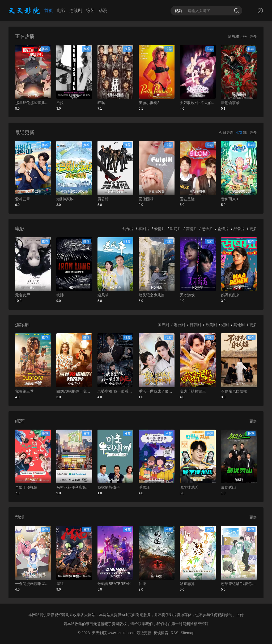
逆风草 (103, 295)
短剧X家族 (65, 199)
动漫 (103, 11)
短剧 (225, 325)
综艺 (90, 11)
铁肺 (60, 295)
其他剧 (239, 325)
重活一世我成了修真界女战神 (157, 391)
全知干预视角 (26, 487)
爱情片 (160, 229)
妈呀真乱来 (230, 295)
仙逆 (142, 584)
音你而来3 (229, 199)
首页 (49, 11)
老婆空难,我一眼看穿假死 (115, 391)
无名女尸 (23, 295)
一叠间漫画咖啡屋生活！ (33, 584)
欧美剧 (211, 325)
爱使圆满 (146, 199)
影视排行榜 (237, 36)
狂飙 (101, 103)
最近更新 (144, 633)
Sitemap (187, 633)
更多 (253, 36)
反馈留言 (161, 633)
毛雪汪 (144, 487)
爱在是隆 (187, 199)
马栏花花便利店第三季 (74, 487)
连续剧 (76, 11)
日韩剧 (195, 325)
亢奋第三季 (24, 391)
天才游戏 (187, 295)
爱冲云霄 (23, 199)
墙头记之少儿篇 (152, 295)
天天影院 (99, 633)
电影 (61, 11)
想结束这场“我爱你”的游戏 (239, 584)
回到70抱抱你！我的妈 (74, 391)
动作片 (128, 229)
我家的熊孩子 (109, 487)
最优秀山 (228, 487)
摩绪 (60, 584)
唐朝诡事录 (230, 103)
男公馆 (103, 199)
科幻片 (176, 229)
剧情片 (223, 229)
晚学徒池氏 (189, 487)
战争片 (239, 229)
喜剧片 (144, 229)
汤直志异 (187, 584)
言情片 (192, 229)
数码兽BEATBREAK (114, 584)
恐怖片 (207, 229)
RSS (175, 633)
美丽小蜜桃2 (149, 103)
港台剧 (179, 325)
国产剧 (163, 325)
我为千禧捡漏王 (193, 391)
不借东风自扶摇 (234, 391)
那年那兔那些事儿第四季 (33, 103)
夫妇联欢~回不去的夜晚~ (198, 103)
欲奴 (60, 103)
